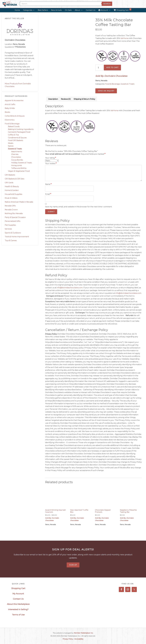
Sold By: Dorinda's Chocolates (111, 76)
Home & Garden (12, 190)
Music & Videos (11, 198)
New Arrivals (56, 10)
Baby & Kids (10, 108)
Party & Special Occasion (15, 217)
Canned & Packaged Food (19, 132)
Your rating (51, 158)
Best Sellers (43, 10)
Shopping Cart (124, 10)
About (79, 10)
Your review (51, 163)
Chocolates (16, 157)
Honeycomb (17, 165)
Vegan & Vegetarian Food (19, 171)
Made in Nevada (10, 4)
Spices (11, 146)
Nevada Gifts (10, 206)
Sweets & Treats (15, 149)
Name (48, 184)
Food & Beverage (12, 124)
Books (7, 112)
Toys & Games (11, 240)
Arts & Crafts (10, 104)
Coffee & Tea (13, 135)
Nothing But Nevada (14, 213)
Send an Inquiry (106, 91)
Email (48, 194)
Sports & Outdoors (13, 233)
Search (107, 4)
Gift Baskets (10, 175)
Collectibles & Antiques (15, 116)
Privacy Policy (68, 639)
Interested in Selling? (18, 610)
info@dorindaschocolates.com (70, 288)
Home (17, 10)
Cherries (15, 154)
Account (106, 10)
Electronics (10, 120)
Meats (11, 143)
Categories (29, 10)
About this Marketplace (18, 604)
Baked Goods (14, 126)
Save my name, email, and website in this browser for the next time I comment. (79, 207)
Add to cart (112, 67)
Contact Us (91, 10)
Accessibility (79, 639)
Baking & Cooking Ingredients (21, 129)
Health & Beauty (12, 186)
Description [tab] (53, 99)
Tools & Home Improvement (17, 237)
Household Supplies (13, 194)
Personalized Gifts (13, 221)
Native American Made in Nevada (19, 202)
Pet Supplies (10, 225)
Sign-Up (73, 565)
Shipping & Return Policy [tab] (84, 99)
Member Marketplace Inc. (84, 633)
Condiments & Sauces (17, 138)
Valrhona (124, 38)
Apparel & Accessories (14, 101)
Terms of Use (18, 615)
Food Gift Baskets (16, 140)
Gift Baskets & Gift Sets (15, 179)
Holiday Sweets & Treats (22, 163)
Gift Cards (9, 183)
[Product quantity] (99, 68)
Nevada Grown (11, 210)
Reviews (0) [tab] (66, 99)
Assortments (17, 152)
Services (8, 229)
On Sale (68, 10)
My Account (18, 594)
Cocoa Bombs (17, 160)
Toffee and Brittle (19, 168)
